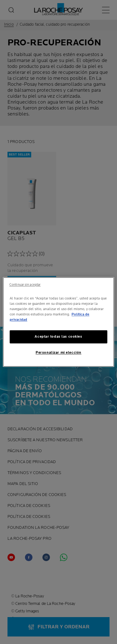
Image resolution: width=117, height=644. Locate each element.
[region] (58, 322)
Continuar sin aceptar (25, 285)
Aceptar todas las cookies (58, 337)
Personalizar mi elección (58, 353)
